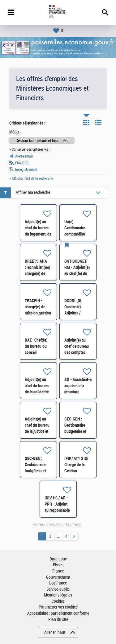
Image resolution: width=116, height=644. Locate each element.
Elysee (58, 565)
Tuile (86, 122)
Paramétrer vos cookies (58, 607)
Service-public (58, 589)
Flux (22, 163)
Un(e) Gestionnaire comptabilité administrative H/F (76, 234)
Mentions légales (58, 595)
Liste (98, 122)
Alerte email (24, 156)
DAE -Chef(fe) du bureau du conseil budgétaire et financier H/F (36, 352)
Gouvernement (58, 577)
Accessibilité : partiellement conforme (58, 613)
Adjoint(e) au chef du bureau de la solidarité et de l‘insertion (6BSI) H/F (37, 392)
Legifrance (58, 583)
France (58, 571)
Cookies (58, 601)
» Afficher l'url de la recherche (31, 178)
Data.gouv (58, 559)
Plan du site (58, 619)
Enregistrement (26, 170)
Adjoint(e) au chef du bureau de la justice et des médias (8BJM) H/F (37, 431)
